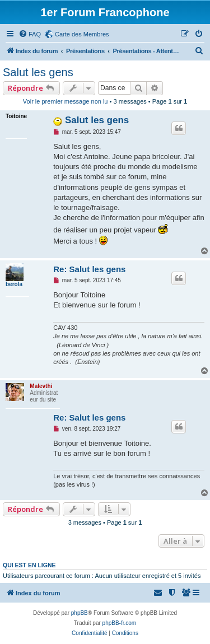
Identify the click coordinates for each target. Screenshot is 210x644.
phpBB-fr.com (120, 623)
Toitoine (16, 116)
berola (14, 284)
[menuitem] (30, 34)
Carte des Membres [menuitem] (82, 34)
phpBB (80, 613)
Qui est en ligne (29, 565)
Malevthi (41, 386)
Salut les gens (38, 72)
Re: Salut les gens (89, 269)
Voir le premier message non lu (66, 101)
